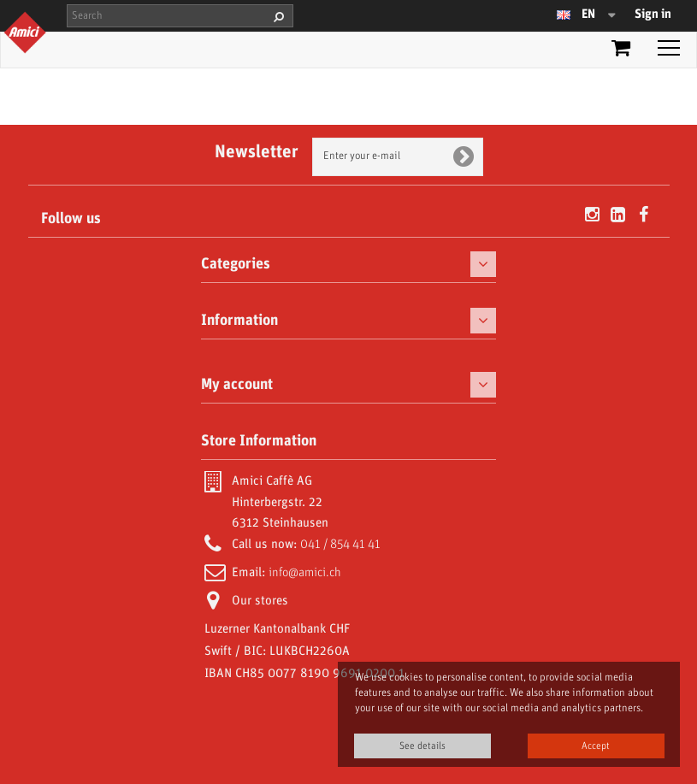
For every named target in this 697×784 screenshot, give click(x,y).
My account (237, 385)
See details (422, 746)
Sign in (653, 15)
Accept (596, 746)
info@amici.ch (305, 573)
